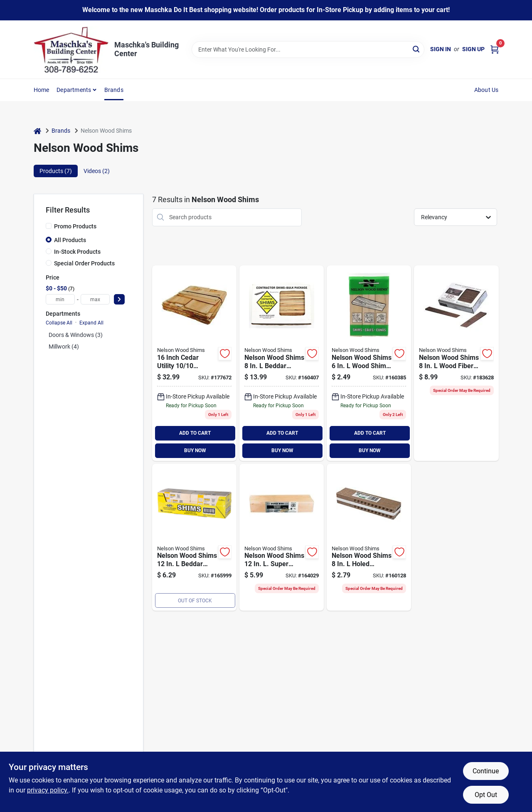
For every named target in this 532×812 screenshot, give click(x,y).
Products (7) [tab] (56, 171)
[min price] (60, 299)
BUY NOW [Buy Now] (195, 451)
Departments (74, 90)
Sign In (441, 49)
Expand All (91, 323)
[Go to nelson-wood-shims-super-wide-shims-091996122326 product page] (282, 537)
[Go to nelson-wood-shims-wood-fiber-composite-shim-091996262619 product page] (456, 363)
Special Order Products (84, 263)
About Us (486, 90)
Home (42, 90)
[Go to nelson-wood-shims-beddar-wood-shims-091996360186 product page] (194, 537)
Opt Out (486, 795)
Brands (114, 90)
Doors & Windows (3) (76, 335)
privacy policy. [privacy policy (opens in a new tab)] (48, 790)
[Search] (417, 49)
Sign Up (473, 49)
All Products (70, 240)
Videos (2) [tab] (97, 171)
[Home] (37, 131)
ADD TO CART (195, 433)
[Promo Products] (49, 226)
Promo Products (75, 226)
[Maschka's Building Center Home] (71, 50)
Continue (486, 771)
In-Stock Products (77, 252)
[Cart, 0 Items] (495, 49)
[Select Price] (119, 299)
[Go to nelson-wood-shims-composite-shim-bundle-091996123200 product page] (369, 537)
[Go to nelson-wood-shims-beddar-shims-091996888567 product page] (282, 363)
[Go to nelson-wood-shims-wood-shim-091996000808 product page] (369, 363)
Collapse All (59, 323)
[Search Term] (308, 50)
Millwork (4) (64, 347)
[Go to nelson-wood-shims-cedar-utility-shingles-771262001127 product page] (194, 363)
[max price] (95, 299)
